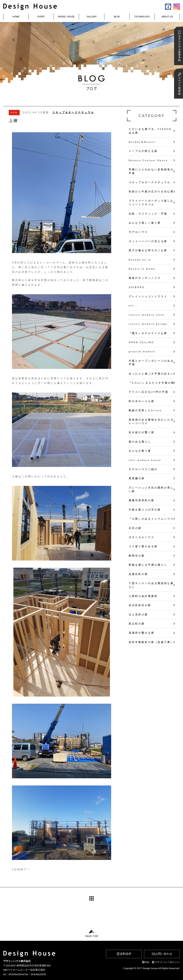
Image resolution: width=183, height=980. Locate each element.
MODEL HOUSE (66, 16)
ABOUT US (167, 16)
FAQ (145, 962)
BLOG (117, 16)
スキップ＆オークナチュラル (73, 112)
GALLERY (92, 16)
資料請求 (124, 954)
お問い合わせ (162, 954)
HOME (16, 16)
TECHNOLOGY (142, 16)
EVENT (41, 16)
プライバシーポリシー (166, 962)
